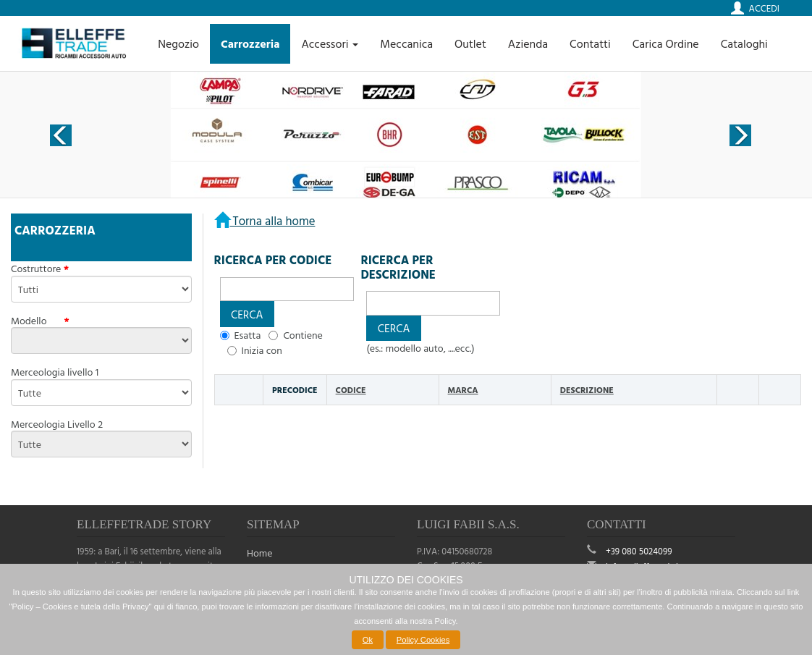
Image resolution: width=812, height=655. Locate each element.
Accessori (330, 43)
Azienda (528, 43)
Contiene (303, 335)
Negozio (178, 43)
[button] (247, 314)
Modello (36, 321)
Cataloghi (744, 43)
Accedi (764, 8)
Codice (351, 389)
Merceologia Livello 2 (57, 424)
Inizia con (262, 350)
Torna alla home (273, 220)
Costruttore (36, 269)
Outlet (470, 43)
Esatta (248, 335)
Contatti (590, 43)
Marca (463, 389)
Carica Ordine (666, 43)
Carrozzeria (250, 43)
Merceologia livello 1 (55, 372)
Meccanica (406, 43)
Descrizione (587, 389)
